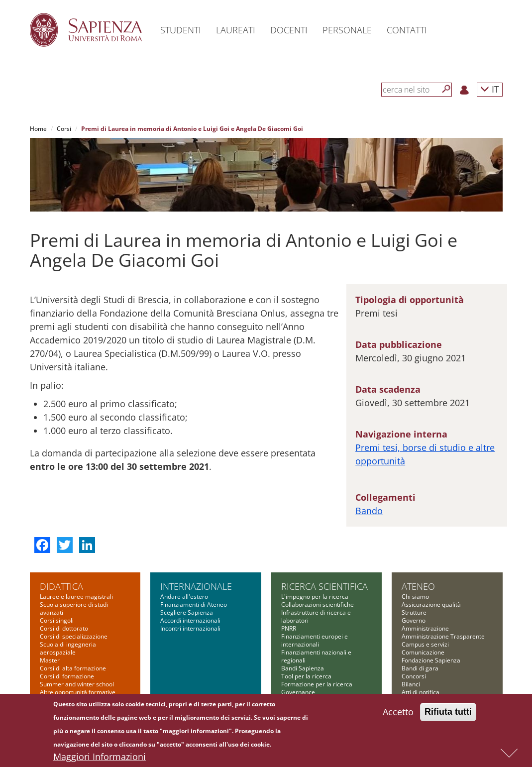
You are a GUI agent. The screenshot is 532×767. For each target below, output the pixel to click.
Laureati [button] (236, 30)
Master (50, 660)
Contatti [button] (407, 30)
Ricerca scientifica (324, 586)
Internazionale (196, 586)
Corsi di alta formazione (73, 668)
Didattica (61, 586)
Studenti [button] (181, 30)
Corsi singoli (57, 620)
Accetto (398, 712)
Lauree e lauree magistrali (76, 597)
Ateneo (418, 586)
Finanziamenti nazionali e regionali (316, 656)
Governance (298, 692)
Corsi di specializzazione (74, 636)
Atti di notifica (421, 692)
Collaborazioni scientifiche (318, 604)
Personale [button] (347, 30)
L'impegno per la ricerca (315, 597)
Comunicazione (423, 652)
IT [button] (490, 89)
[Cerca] (446, 89)
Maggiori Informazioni (100, 757)
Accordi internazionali (190, 620)
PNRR (289, 628)
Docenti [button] (289, 30)
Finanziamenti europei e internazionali (315, 640)
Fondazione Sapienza (431, 660)
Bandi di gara (420, 668)
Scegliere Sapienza (187, 612)
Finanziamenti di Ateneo (194, 604)
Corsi (64, 129)
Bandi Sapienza (303, 668)
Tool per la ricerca (306, 676)
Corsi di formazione (67, 676)
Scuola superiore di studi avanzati (74, 608)
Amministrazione (425, 628)
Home (38, 129)
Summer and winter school (77, 684)
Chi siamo (415, 597)
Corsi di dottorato (64, 628)
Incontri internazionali (190, 628)
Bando (369, 511)
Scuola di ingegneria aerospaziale (68, 648)
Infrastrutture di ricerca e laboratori (316, 616)
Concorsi (414, 676)
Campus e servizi (425, 644)
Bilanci (411, 684)
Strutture (414, 612)
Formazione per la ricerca (317, 684)
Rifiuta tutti (448, 712)
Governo (414, 620)
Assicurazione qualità (431, 604)
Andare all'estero (184, 597)
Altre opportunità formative (78, 692)
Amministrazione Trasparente (443, 636)
